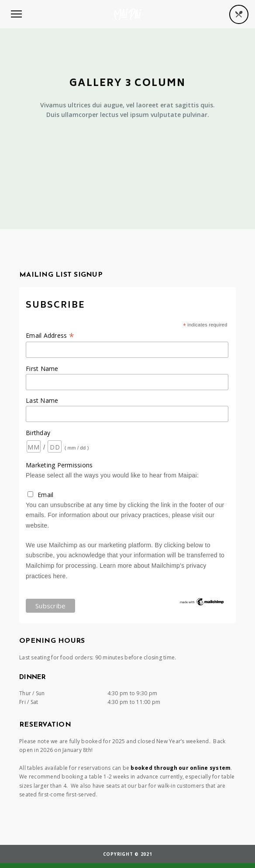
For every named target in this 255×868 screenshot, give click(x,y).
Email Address (50, 335)
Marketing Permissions (59, 465)
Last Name (42, 400)
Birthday (38, 433)
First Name (42, 369)
